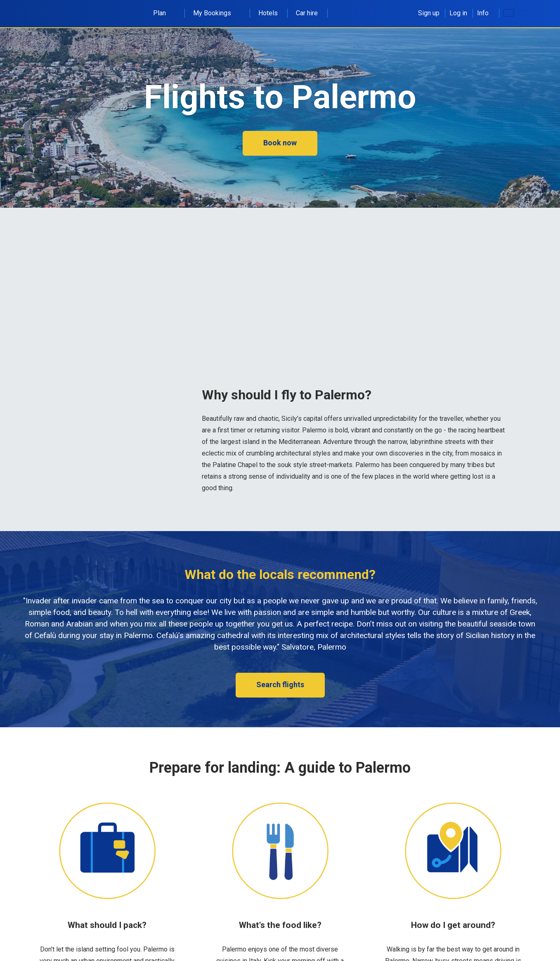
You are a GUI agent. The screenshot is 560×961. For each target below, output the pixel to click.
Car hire (307, 13)
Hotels (268, 13)
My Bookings (217, 13)
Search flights (280, 685)
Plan (164, 13)
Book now (280, 143)
